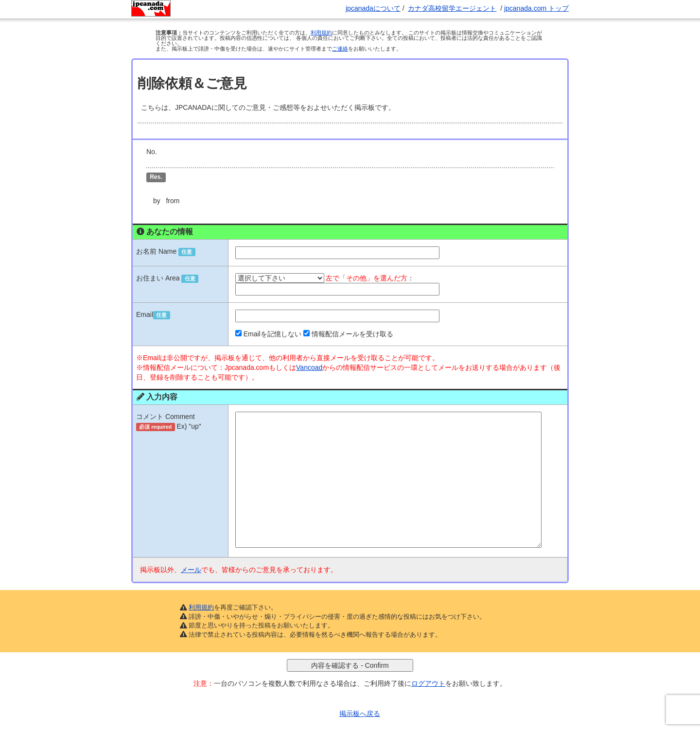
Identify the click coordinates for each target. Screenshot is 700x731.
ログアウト (428, 666)
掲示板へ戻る (360, 696)
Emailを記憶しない (272, 316)
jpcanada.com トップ (536, 8)
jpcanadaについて (373, 8)
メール (191, 552)
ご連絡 (340, 49)
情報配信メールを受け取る (352, 316)
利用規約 (321, 33)
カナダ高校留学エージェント (452, 8)
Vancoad (309, 350)
